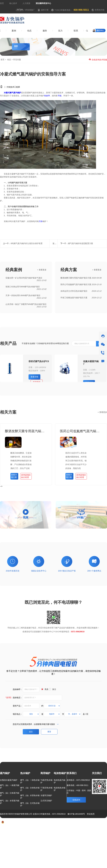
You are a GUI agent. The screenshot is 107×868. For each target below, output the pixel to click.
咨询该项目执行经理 (26, 476)
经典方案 (69, 270)
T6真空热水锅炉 (46, 781)
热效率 (47, 96)
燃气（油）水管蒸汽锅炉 (10, 802)
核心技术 (13, 3)
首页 (2, 3)
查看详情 (34, 377)
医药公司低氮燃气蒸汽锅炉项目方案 (81, 431)
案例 (79, 830)
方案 (72, 830)
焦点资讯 (60, 3)
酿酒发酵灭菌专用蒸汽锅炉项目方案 (26, 431)
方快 (41, 221)
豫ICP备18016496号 (76, 814)
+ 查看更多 (42, 270)
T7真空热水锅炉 (46, 789)
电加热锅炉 (60, 773)
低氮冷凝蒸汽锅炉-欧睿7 (94, 363)
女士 (54, 689)
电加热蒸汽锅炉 (60, 781)
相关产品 (8, 343)
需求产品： (18, 706)
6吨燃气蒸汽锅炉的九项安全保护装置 (27, 243)
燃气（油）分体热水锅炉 (30, 789)
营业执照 (91, 814)
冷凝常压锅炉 (46, 795)
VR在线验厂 (25, 10)
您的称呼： (18, 689)
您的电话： (14, 697)
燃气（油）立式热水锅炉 (30, 804)
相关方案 (8, 412)
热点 (103, 830)
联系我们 (72, 773)
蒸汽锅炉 (5, 773)
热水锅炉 (25, 773)
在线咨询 (76, 800)
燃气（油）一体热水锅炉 (30, 781)
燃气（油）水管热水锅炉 (30, 797)
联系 (95, 830)
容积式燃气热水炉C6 (39, 361)
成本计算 (43, 10)
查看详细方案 (14, 476)
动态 (9, 60)
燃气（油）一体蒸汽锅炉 (10, 786)
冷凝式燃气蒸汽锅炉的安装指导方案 (33, 74)
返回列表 (56, 243)
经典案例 (14, 270)
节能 (60, 96)
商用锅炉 (45, 773)
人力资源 (26, 3)
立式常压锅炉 (46, 801)
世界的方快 (100, 10)
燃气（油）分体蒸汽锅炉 (10, 794)
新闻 (87, 830)
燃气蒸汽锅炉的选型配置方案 (81, 243)
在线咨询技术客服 (98, 60)
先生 (47, 689)
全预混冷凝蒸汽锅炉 (9, 780)
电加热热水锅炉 (60, 789)
